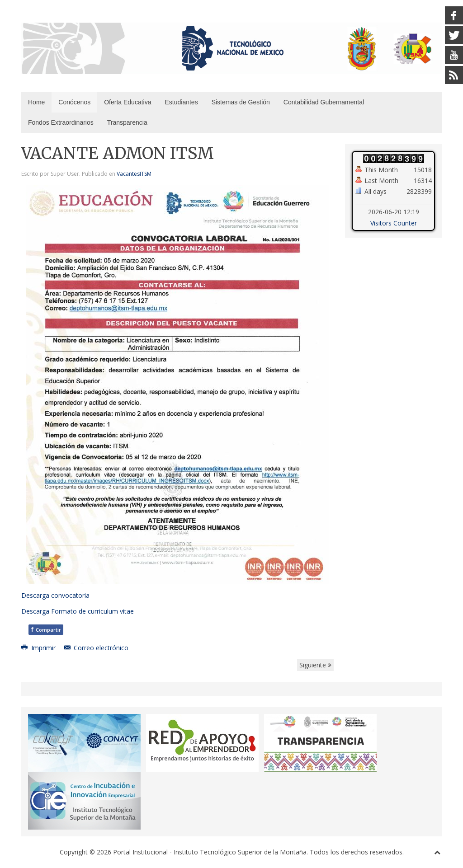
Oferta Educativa (128, 102)
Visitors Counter (394, 223)
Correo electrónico (97, 648)
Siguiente (315, 665)
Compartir (46, 629)
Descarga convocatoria (55, 595)
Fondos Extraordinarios (61, 122)
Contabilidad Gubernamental (324, 102)
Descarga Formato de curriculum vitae (78, 611)
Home (36, 102)
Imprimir (39, 648)
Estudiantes (181, 102)
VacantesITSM (134, 174)
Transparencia (127, 122)
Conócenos (74, 102)
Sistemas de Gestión (241, 102)
